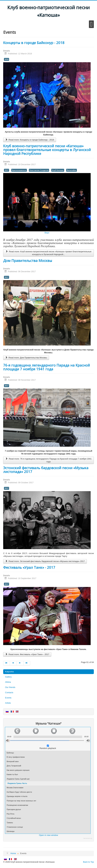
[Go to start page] (7, 663)
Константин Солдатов (39, 170)
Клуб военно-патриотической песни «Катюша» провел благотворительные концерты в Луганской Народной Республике (47, 150)
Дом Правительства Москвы (28, 260)
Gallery (8, 677)
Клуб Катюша (58, 170)
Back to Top (88, 862)
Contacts (9, 692)
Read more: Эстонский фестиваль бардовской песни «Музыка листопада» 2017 (45, 561)
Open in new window (49, 835)
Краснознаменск (19, 170)
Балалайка (72, 170)
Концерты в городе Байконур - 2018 (34, 43)
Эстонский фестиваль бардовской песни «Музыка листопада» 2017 (46, 470)
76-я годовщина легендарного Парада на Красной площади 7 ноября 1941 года (47, 367)
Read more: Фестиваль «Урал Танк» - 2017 (27, 654)
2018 (7, 59)
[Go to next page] (20, 663)
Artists (8, 703)
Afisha (8, 682)
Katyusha (9, 672)
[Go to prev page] (13, 663)
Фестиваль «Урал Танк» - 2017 (29, 567)
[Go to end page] (27, 663)
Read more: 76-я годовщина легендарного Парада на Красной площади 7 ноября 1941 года (48, 460)
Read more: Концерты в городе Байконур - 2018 (30, 140)
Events (8, 698)
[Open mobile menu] (91, 24)
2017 (7, 170)
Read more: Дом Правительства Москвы (26, 358)
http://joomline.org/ (88, 838)
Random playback (48, 748)
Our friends (10, 687)
